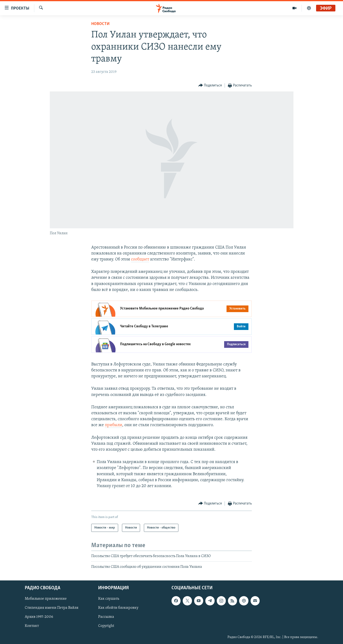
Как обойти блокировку (118, 608)
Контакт (32, 626)
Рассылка (106, 617)
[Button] (210, 86)
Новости (100, 24)
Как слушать (109, 599)
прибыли (113, 425)
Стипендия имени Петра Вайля (52, 608)
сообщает (140, 259)
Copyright (106, 626)
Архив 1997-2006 (39, 617)
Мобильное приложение (46, 599)
